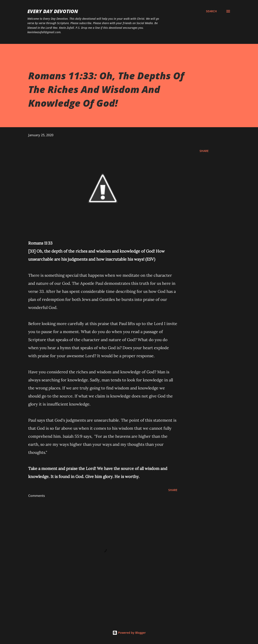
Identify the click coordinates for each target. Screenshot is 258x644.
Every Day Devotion (53, 11)
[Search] (211, 11)
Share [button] (204, 151)
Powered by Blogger (129, 633)
